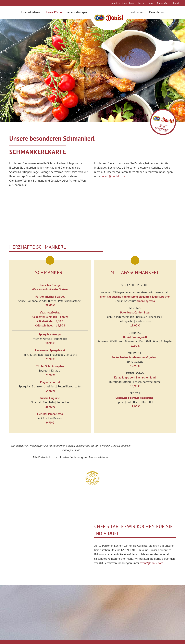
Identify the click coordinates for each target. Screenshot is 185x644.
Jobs (151, 3)
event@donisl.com (113, 176)
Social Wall (163, 3)
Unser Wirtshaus (30, 12)
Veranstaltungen (77, 12)
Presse (141, 3)
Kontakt (176, 3)
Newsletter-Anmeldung (122, 3)
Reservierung (157, 12)
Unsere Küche (53, 12)
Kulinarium (138, 12)
